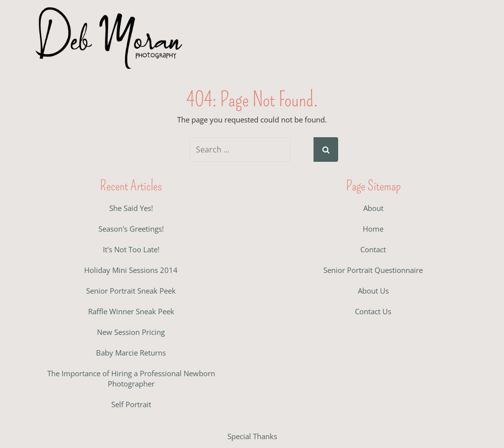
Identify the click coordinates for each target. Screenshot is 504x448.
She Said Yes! (131, 208)
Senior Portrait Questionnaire (373, 270)
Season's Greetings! (131, 229)
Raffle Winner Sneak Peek (131, 311)
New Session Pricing (131, 332)
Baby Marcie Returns (131, 353)
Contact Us (373, 311)
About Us (373, 291)
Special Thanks (252, 436)
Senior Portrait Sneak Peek (131, 291)
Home (373, 229)
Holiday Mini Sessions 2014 (131, 270)
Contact (373, 249)
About (373, 208)
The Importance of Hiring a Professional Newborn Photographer (131, 378)
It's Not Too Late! (131, 249)
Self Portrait (131, 404)
